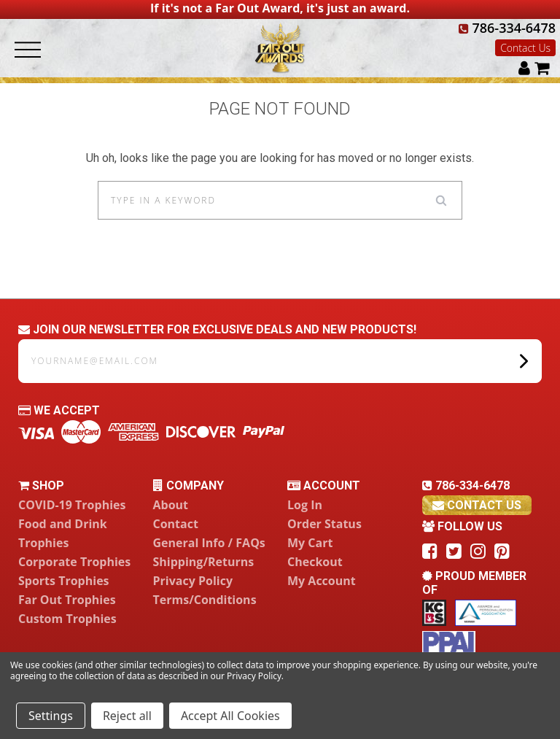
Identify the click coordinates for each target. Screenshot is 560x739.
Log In (305, 505)
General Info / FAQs (209, 543)
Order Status (324, 524)
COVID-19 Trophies (72, 505)
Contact (176, 524)
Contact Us (525, 48)
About (171, 505)
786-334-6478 (507, 28)
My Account (322, 581)
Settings (51, 716)
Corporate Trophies (74, 562)
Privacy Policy (193, 581)
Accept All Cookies (230, 716)
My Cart (310, 543)
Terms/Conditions (205, 600)
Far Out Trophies (67, 600)
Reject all (127, 716)
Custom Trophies (67, 619)
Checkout (315, 562)
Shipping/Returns (204, 562)
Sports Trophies (64, 581)
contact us (477, 505)
